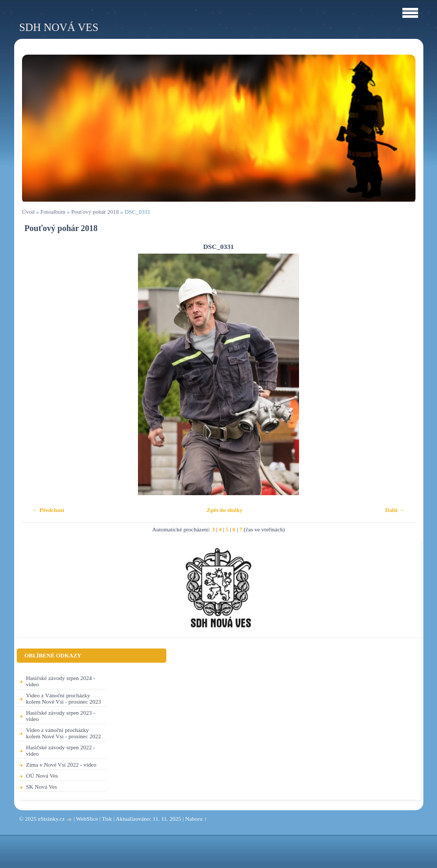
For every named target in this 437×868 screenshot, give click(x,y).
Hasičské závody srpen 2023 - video (61, 716)
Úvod (28, 212)
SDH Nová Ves (59, 27)
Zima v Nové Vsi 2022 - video (61, 765)
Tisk (107, 819)
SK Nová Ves (42, 787)
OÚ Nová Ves (42, 776)
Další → (395, 510)
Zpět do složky (225, 510)
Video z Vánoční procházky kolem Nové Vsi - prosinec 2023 (64, 698)
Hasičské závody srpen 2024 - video (61, 681)
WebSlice (87, 819)
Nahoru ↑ (196, 819)
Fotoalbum (53, 212)
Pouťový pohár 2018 (95, 212)
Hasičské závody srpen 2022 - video (61, 750)
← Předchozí (49, 510)
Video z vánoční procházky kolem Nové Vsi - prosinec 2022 (64, 733)
